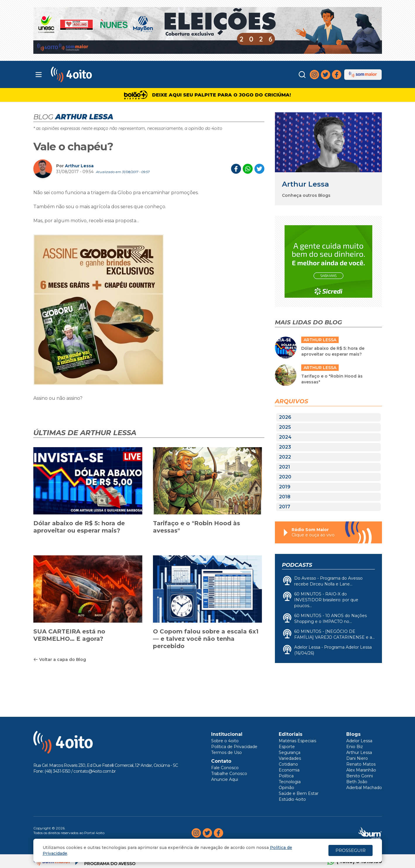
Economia (289, 770)
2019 (285, 487)
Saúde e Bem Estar (299, 793)
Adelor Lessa (359, 741)
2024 (285, 437)
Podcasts (297, 565)
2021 (285, 467)
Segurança (290, 752)
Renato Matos (361, 764)
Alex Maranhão (361, 770)
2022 (285, 457)
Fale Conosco (225, 768)
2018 (285, 497)
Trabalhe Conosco (229, 774)
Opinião (286, 788)
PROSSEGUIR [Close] (351, 850)
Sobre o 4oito (225, 741)
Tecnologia (290, 782)
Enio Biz (355, 747)
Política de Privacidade (234, 747)
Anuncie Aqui (225, 779)
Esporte (287, 747)
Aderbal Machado (364, 788)
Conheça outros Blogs (306, 195)
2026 (285, 417)
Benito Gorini (360, 776)
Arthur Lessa (79, 166)
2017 (285, 507)
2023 (285, 447)
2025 (285, 427)
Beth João (357, 782)
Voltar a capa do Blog (60, 659)
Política (286, 776)
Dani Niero (357, 758)
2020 (285, 477)
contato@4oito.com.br (94, 771)
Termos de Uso (227, 752)
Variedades (290, 758)
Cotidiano (288, 764)
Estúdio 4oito (292, 799)
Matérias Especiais (297, 741)
